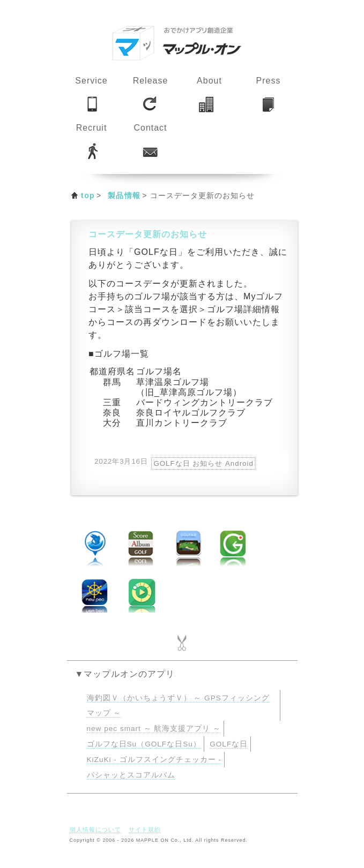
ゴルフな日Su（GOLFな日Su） (144, 744)
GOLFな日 (229, 744)
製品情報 (124, 195)
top (88, 195)
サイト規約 (145, 829)
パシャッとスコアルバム (131, 775)
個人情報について (95, 829)
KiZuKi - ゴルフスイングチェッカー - (154, 760)
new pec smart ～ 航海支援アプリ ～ (154, 729)
